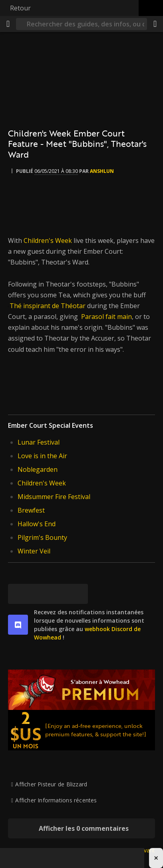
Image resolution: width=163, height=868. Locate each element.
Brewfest (31, 510)
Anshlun (102, 171)
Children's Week (48, 241)
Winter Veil (34, 551)
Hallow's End (37, 524)
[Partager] (155, 24)
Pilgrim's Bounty (42, 537)
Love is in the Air (42, 456)
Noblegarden (38, 469)
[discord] (18, 625)
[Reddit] (58, 594)
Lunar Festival (39, 442)
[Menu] (8, 24)
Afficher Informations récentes (56, 800)
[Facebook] (38, 594)
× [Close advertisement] (156, 858)
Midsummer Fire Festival (54, 497)
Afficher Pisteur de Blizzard (51, 784)
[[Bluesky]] (18, 594)
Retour (20, 8)
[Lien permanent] (78, 594)
